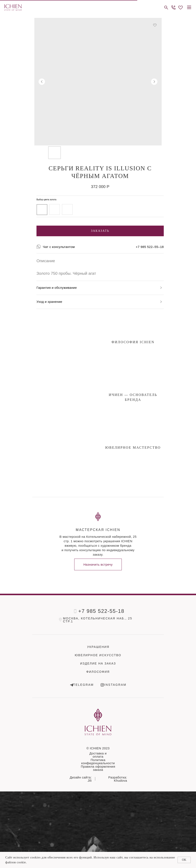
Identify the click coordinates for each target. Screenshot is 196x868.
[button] (173, 7)
